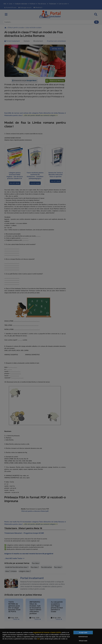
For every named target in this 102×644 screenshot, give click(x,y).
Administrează (83, 637)
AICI (39, 639)
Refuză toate (83, 641)
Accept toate (83, 632)
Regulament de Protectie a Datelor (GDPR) (47, 632)
